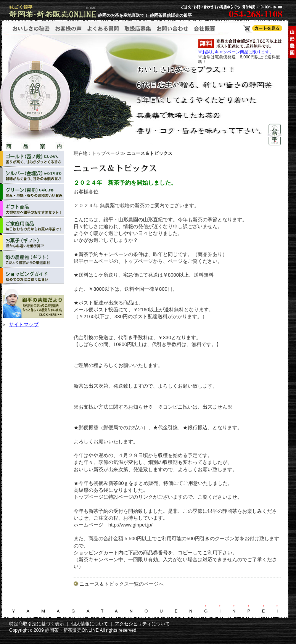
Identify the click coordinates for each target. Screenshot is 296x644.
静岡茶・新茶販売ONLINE (72, 630)
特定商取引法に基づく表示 (37, 624)
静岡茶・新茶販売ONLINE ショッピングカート (263, 29)
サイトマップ (24, 324)
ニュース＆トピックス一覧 (109, 584)
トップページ (106, 153)
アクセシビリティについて (142, 624)
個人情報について (90, 624)
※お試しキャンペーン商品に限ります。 (236, 52)
